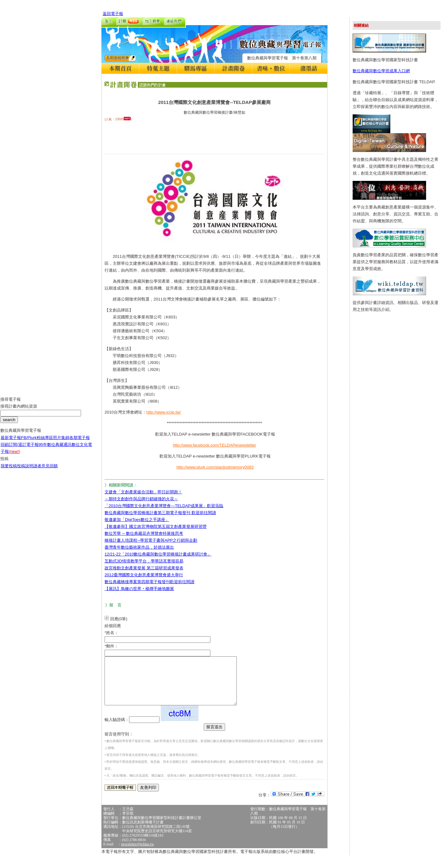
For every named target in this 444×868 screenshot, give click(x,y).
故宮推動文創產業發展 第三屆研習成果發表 (144, 568)
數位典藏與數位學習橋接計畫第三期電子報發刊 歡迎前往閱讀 (160, 513)
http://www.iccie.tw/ (164, 412)
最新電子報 (11, 442)
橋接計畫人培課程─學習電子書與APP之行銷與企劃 (151, 540)
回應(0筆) (119, 619)
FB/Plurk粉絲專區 (37, 442)
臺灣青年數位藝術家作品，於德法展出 (139, 547)
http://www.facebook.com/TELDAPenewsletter (214, 445)
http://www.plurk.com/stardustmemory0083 (215, 467)
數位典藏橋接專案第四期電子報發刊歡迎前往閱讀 (149, 582)
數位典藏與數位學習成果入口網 (381, 71)
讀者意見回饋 (46, 471)
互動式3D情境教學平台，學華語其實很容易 (144, 561)
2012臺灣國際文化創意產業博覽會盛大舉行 (144, 575)
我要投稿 (9, 471)
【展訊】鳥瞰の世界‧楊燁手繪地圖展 (139, 589)
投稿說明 (25, 471)
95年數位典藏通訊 (55, 449)
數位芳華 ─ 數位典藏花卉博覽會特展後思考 (144, 533)
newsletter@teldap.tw (138, 854)
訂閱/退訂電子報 (24, 449)
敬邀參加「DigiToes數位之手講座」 (137, 520)
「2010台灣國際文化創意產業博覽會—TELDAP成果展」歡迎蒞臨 (164, 506)
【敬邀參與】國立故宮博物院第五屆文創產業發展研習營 (156, 526)
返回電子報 (113, 14)
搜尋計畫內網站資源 (19, 411)
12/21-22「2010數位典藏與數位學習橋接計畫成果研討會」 (158, 554)
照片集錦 (61, 442)
